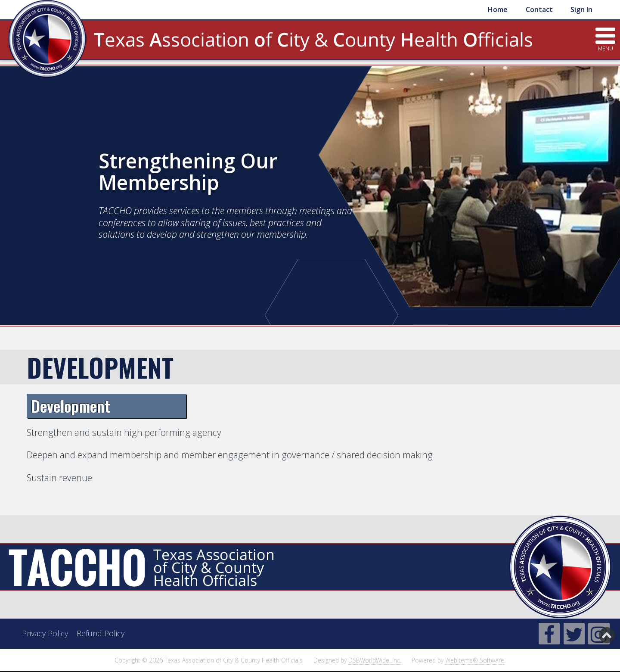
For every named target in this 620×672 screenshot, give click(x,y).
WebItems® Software (475, 660)
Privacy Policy (45, 633)
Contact (539, 9)
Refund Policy (101, 633)
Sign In (581, 9)
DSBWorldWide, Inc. (375, 660)
